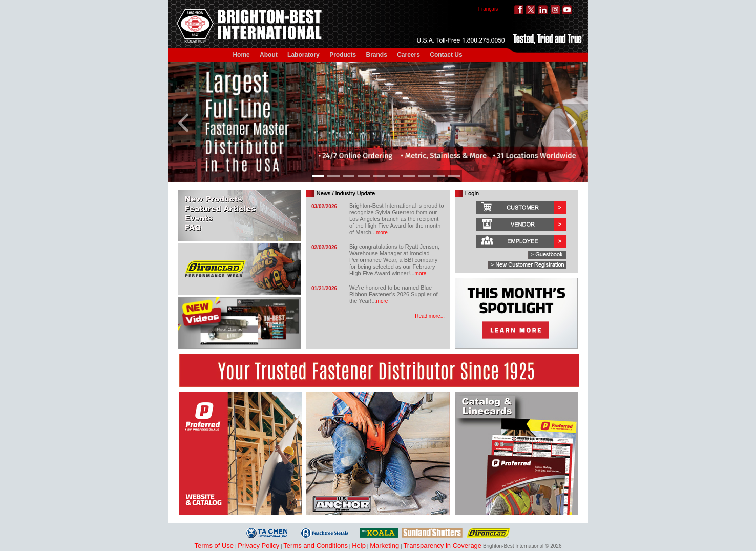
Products (343, 55)
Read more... (430, 316)
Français (488, 9)
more (382, 232)
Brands (377, 55)
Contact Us (446, 55)
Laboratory (303, 55)
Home (241, 55)
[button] (185, 122)
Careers (408, 55)
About (269, 55)
